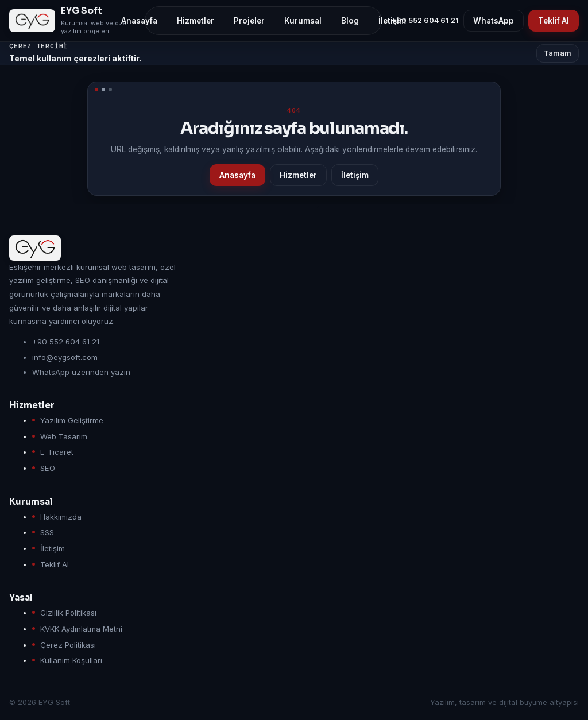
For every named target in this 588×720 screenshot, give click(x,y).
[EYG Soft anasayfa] (72, 21)
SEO (48, 468)
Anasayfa (237, 175)
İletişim (355, 175)
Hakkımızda (61, 517)
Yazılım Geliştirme (72, 420)
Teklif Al (554, 21)
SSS (47, 532)
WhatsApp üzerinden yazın (81, 372)
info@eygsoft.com (65, 357)
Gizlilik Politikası (68, 613)
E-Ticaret (57, 452)
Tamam (558, 53)
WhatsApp (494, 21)
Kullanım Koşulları (71, 660)
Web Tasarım (64, 436)
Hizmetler (298, 175)
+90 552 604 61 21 (425, 20)
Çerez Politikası (68, 645)
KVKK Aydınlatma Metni (81, 629)
